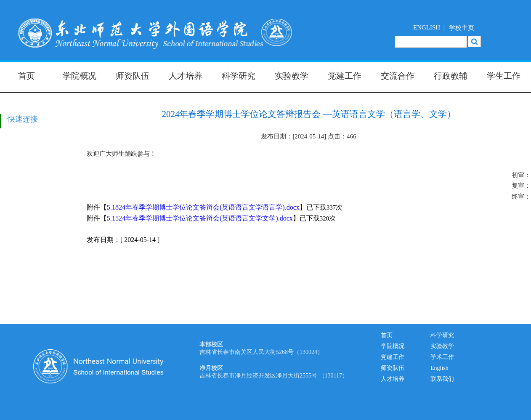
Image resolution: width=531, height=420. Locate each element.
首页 (27, 76)
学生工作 (504, 76)
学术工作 (442, 357)
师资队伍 (133, 76)
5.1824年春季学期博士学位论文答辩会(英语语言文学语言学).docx (203, 207)
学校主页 (462, 28)
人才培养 (186, 76)
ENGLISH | (429, 27)
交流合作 (398, 76)
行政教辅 (451, 76)
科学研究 (239, 76)
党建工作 (345, 76)
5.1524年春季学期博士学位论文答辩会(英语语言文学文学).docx (200, 218)
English (439, 368)
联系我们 (442, 379)
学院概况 (80, 76)
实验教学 (292, 76)
